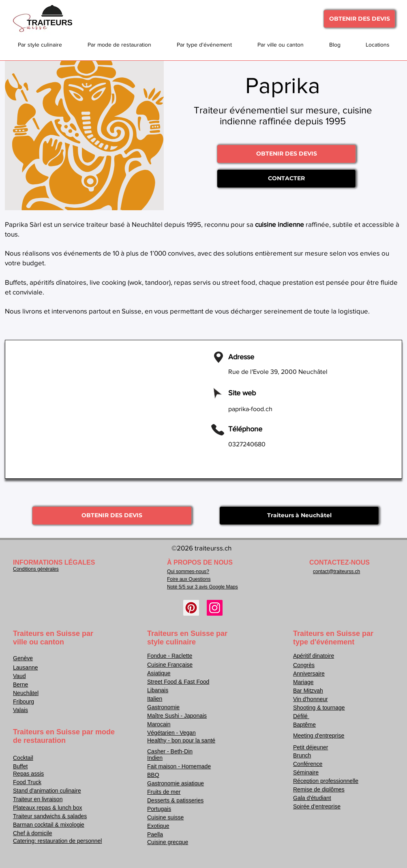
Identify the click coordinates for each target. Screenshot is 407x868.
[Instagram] (215, 608)
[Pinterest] (191, 608)
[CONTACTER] (286, 179)
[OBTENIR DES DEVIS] (359, 19)
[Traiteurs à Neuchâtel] (299, 516)
